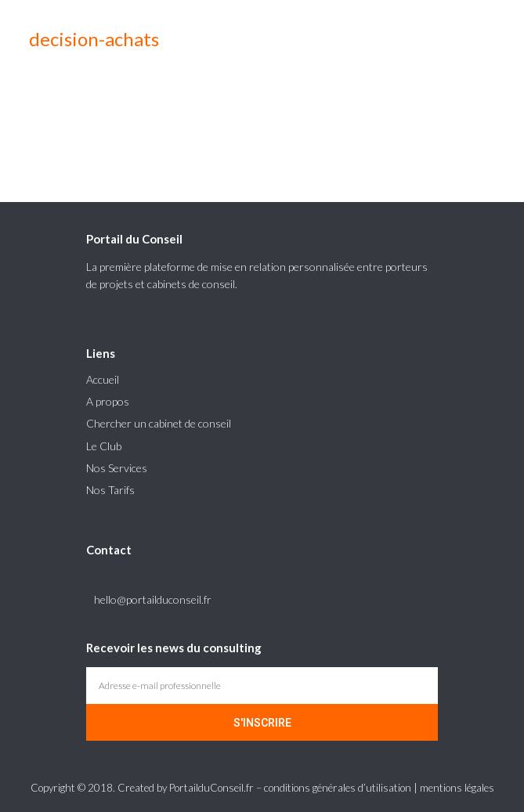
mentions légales (457, 788)
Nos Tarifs (110, 490)
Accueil (103, 379)
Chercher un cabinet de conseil (159, 423)
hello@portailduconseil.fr (153, 599)
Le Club (104, 446)
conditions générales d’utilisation (338, 788)
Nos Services (117, 468)
